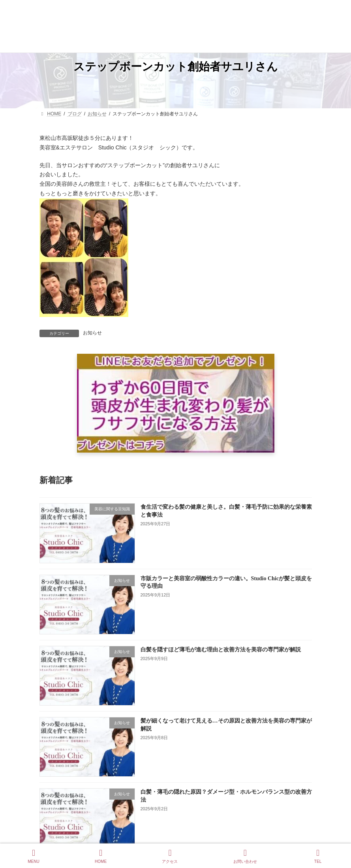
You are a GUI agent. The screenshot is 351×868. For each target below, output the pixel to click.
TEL (318, 856)
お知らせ (92, 333)
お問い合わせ (245, 856)
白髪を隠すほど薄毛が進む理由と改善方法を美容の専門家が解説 (220, 650)
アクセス (170, 856)
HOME (101, 856)
